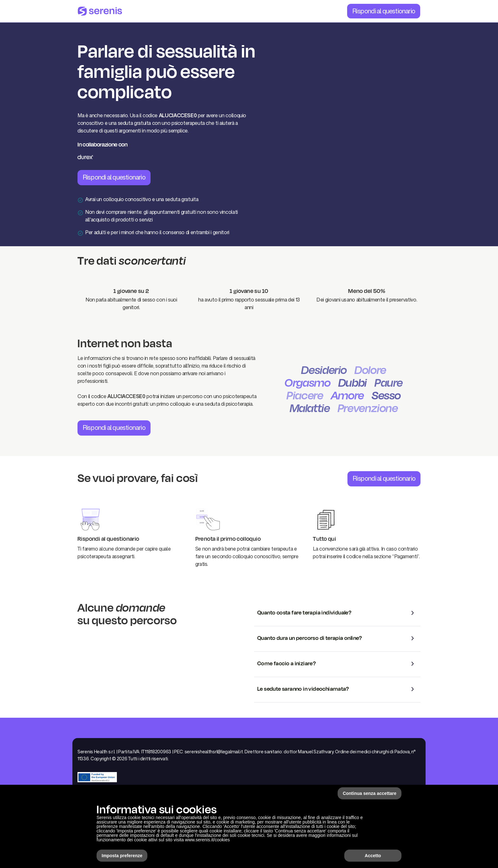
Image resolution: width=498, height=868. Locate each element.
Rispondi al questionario (384, 11)
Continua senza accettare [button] (370, 793)
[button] (337, 613)
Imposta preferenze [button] (122, 856)
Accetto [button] (373, 856)
